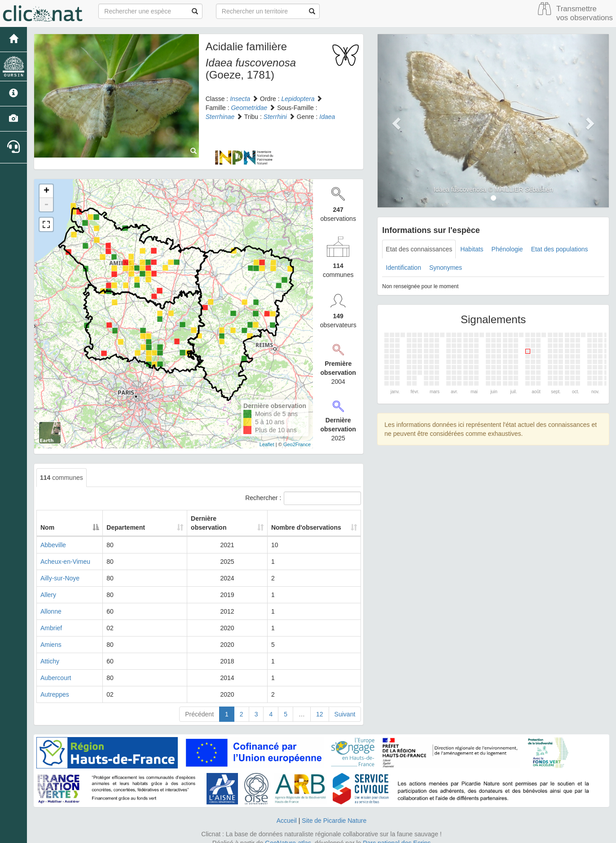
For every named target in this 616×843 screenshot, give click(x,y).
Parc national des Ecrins (397, 834)
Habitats (472, 249)
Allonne (51, 602)
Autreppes (55, 685)
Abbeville (53, 536)
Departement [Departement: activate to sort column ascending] (142, 518)
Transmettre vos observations (585, 13)
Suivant (345, 705)
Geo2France (297, 444)
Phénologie (507, 249)
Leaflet (267, 444)
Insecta (240, 99)
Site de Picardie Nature (334, 812)
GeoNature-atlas (288, 834)
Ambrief (51, 619)
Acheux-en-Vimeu (65, 553)
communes (62, 478)
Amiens (51, 636)
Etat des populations (560, 249)
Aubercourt (56, 669)
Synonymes (446, 268)
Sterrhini (275, 117)
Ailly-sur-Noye (60, 569)
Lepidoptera (298, 99)
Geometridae (249, 108)
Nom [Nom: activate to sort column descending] (47, 518)
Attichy (50, 652)
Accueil (287, 812)
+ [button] (46, 191)
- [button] (46, 205)
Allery (48, 586)
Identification (403, 268)
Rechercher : (303, 498)
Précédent (199, 705)
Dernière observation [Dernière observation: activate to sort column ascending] (215, 518)
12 (320, 705)
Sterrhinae (220, 117)
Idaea (327, 117)
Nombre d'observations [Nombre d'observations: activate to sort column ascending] (305, 518)
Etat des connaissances (419, 249)
